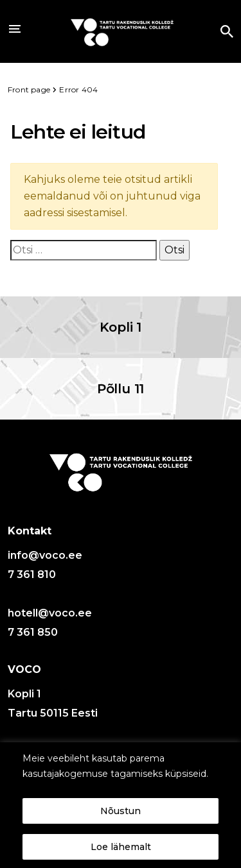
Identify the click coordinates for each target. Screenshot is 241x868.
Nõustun (121, 811)
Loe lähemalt (121, 847)
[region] (121, 805)
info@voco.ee (45, 555)
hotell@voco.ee (50, 613)
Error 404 (78, 89)
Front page (30, 89)
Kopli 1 (121, 327)
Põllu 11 (121, 389)
